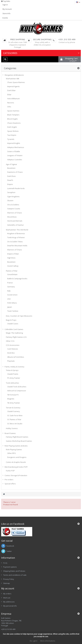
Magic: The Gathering (14, 333)
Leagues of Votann (15, 155)
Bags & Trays (11, 320)
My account (8, 588)
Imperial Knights (14, 143)
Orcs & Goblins (13, 205)
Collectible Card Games (14, 329)
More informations (48, 641)
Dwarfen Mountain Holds (17, 246)
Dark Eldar (11, 90)
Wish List (7, 598)
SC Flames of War (14, 419)
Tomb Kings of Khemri (16, 237)
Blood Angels (12, 119)
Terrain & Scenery (13, 408)
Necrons (11, 103)
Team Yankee (13, 311)
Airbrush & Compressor (17, 391)
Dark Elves (11, 176)
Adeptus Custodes (15, 160)
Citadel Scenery (14, 411)
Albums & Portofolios (16, 357)
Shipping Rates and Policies (14, 571)
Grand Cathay (13, 266)
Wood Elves (12, 217)
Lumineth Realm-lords (16, 188)
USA (9, 299)
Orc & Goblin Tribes (15, 242)
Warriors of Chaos (15, 213)
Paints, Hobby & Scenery (14, 367)
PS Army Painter (14, 378)
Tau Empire (12, 135)
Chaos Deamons (14, 123)
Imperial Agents (13, 86)
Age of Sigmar (11, 164)
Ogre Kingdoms (13, 196)
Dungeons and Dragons (17, 457)
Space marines (13, 111)
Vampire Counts (14, 209)
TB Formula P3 (13, 395)
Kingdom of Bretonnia (16, 233)
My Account (7, 9)
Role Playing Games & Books (16, 446)
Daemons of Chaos (15, 172)
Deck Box (11, 353)
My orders (7, 594)
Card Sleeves (13, 349)
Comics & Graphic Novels (16, 462)
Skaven (10, 200)
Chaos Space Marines (16, 82)
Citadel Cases (13, 324)
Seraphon (11, 192)
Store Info (6, 13)
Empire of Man (13, 254)
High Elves (11, 258)
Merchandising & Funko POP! (16, 467)
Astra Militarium (13, 99)
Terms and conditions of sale (15, 575)
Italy (9, 291)
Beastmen (11, 168)
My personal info (10, 606)
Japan (10, 307)
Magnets (11, 399)
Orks (9, 107)
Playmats (11, 361)
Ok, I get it (33, 641)
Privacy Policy (9, 579)
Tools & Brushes (12, 383)
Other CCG (10, 341)
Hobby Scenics (12, 428)
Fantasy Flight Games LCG (16, 337)
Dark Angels (12, 127)
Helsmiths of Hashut (15, 225)
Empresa (6, 614)
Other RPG (11, 453)
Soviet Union (12, 295)
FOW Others (12, 303)
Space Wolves (13, 131)
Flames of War (12, 271)
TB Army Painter (14, 403)
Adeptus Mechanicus (16, 147)
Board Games (10, 433)
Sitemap (6, 583)
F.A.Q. (5, 563)
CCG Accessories (13, 345)
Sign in (5, 5)
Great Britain (12, 274)
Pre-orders (9, 480)
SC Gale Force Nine (15, 415)
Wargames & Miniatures (14, 75)
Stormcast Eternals (15, 221)
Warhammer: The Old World (17, 230)
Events (5, 18)
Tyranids (11, 139)
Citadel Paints (13, 374)
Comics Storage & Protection (16, 475)
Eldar (9, 95)
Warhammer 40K (13, 79)
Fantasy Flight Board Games (17, 437)
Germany (11, 287)
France (10, 283)
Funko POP (10, 471)
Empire (10, 184)
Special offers (10, 484)
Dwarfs (10, 180)
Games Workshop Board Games (19, 441)
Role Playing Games (14, 449)
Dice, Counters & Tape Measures (19, 316)
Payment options (10, 567)
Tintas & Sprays (12, 370)
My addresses (9, 602)
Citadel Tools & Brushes (17, 387)
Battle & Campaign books (17, 279)
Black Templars (13, 115)
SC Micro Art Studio (15, 424)
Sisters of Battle (14, 151)
